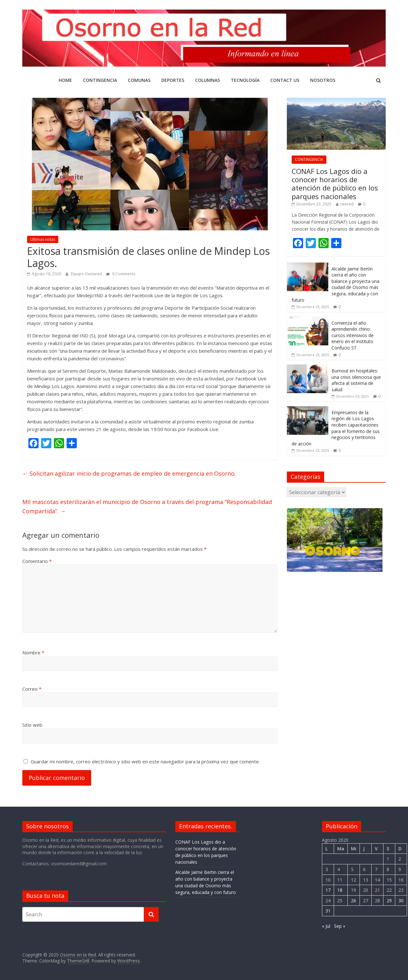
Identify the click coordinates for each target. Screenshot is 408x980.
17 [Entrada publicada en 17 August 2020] (328, 890)
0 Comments (121, 274)
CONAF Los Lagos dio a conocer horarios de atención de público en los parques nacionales (335, 184)
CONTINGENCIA (100, 80)
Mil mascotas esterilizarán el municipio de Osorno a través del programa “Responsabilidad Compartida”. (147, 506)
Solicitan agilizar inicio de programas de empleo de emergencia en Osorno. (129, 473)
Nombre (33, 652)
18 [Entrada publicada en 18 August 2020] (340, 890)
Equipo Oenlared (87, 274)
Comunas (139, 80)
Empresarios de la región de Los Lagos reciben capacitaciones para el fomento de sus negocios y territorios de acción (336, 428)
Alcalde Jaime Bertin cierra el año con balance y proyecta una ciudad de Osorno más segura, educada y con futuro (335, 284)
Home (65, 80)
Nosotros (323, 80)
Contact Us (285, 80)
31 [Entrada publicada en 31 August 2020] (328, 911)
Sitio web (32, 725)
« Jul (326, 926)
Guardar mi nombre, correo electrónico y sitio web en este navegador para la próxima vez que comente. (145, 761)
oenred (347, 204)
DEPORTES (173, 80)
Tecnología (245, 80)
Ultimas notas (43, 239)
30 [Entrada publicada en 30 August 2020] (401, 901)
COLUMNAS (208, 80)
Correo (32, 689)
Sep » (340, 926)
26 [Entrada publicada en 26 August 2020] (353, 901)
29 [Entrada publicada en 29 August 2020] (389, 901)
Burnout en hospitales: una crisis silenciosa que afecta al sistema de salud (356, 380)
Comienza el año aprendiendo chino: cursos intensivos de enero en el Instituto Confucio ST (353, 335)
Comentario (37, 561)
